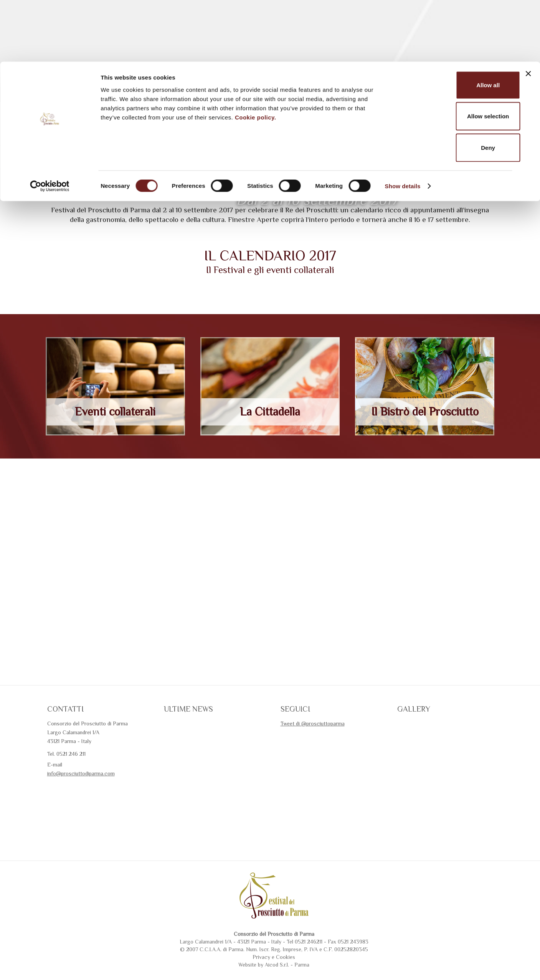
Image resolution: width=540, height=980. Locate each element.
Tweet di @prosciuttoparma (313, 761)
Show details (403, 124)
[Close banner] (528, 12)
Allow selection (456, 55)
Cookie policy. (256, 55)
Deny (457, 86)
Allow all (457, 23)
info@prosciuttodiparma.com (81, 811)
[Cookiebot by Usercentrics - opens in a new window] (50, 124)
